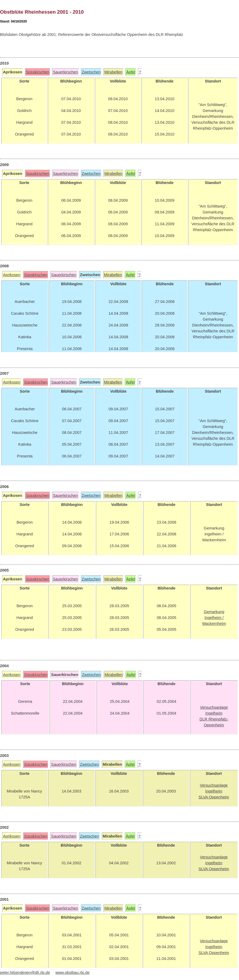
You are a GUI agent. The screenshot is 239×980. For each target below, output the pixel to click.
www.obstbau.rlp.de (72, 973)
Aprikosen (12, 275)
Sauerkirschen (65, 72)
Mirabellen (113, 72)
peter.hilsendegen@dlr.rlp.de (25, 973)
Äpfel (131, 72)
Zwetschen (91, 72)
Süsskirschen (38, 72)
